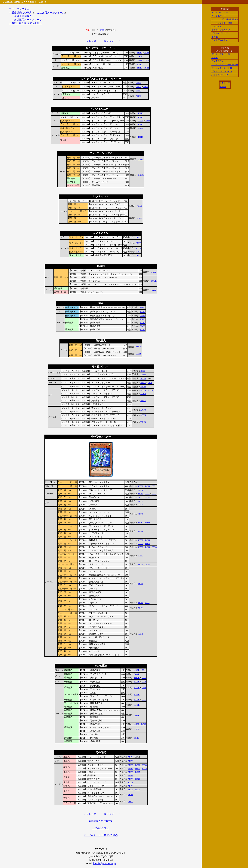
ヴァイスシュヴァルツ (222, 71)
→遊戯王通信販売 (22, 16)
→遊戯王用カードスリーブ (27, 20)
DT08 (148, 121)
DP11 (147, 53)
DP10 (150, 383)
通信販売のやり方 (220, 40)
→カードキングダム (18, 9)
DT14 (144, 670)
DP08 (143, 371)
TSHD (140, 53)
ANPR (140, 56)
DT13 (146, 87)
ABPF (138, 91)
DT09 (154, 547)
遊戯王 (215, 58)
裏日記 (223, 87)
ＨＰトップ (225, 83)
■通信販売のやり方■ (101, 821)
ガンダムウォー (219, 16)
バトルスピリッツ (220, 33)
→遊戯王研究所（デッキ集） (25, 23)
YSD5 (143, 374)
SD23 (148, 523)
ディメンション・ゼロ (222, 23)
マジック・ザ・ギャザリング (225, 19)
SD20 (147, 497)
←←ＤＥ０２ (89, 41)
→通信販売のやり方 (20, 13)
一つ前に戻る (101, 828)
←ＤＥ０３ (108, 41)
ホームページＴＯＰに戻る (101, 835)
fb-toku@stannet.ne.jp (104, 863)
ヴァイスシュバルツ (221, 30)
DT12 (154, 486)
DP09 (148, 486)
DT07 (138, 772)
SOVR (140, 60)
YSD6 (145, 768)
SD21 (154, 494)
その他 (215, 37)
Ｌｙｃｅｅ (217, 26)
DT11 (147, 494)
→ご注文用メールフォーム (50, 13)
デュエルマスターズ (221, 12)
